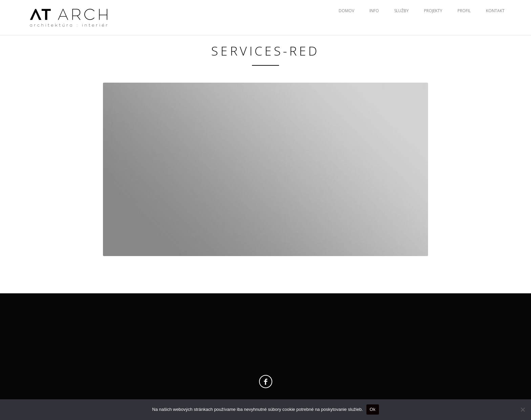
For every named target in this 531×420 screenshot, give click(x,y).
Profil (464, 11)
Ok (373, 409)
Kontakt (495, 11)
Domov (346, 11)
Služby (401, 11)
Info (374, 11)
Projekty (433, 11)
